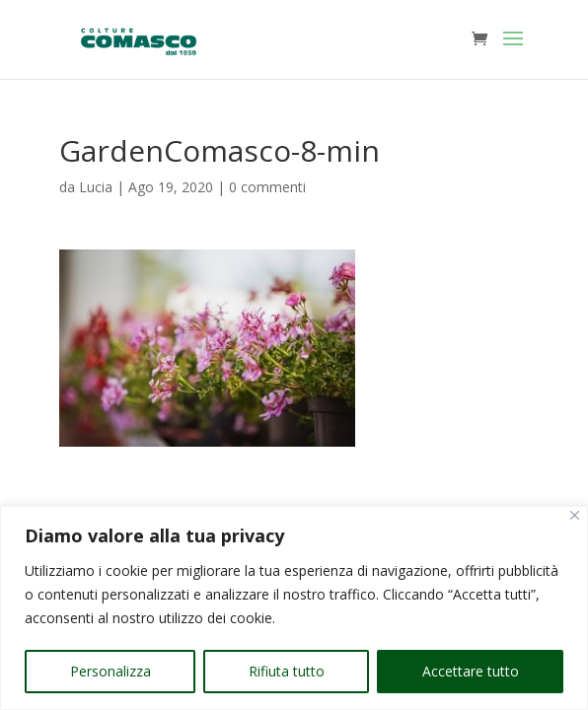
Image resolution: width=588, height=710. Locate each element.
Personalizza (110, 671)
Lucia (96, 187)
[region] (294, 608)
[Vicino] (575, 515)
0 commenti (267, 187)
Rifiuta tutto (287, 671)
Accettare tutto (471, 671)
